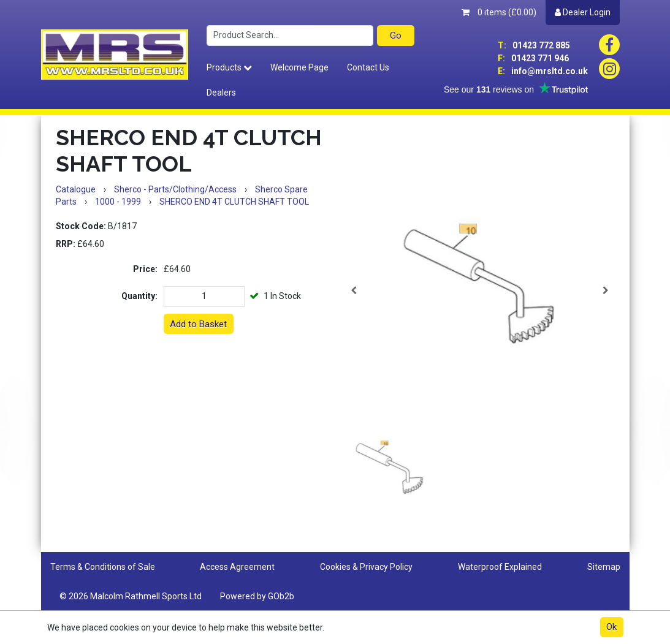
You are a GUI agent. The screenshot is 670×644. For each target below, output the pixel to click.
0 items (499, 12)
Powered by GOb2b (257, 596)
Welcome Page (299, 67)
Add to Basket (198, 324)
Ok (611, 627)
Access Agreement (237, 567)
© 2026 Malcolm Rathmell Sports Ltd (131, 596)
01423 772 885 (534, 45)
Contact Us (368, 67)
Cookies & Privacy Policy (366, 567)
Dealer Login (583, 12)
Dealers (221, 93)
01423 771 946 (533, 58)
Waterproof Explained (500, 567)
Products (229, 67)
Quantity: (139, 296)
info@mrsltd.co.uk (543, 71)
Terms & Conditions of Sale (103, 567)
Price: (145, 269)
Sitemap (604, 567)
